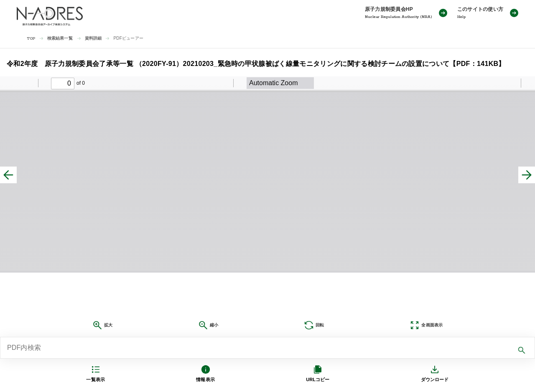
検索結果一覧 (60, 38)
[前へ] (8, 175)
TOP (31, 39)
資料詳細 (93, 38)
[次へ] (527, 175)
